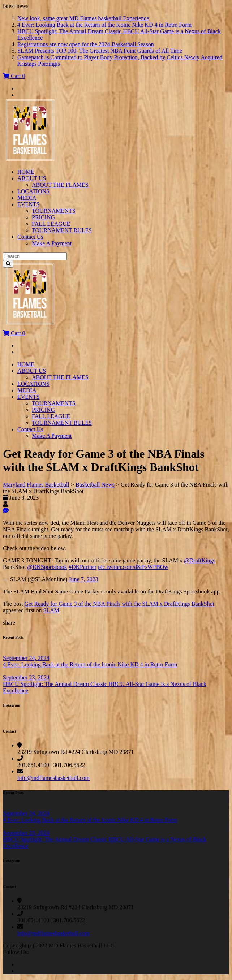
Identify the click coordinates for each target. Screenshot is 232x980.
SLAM (51, 610)
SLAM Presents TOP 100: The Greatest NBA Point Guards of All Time (100, 51)
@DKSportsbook (47, 567)
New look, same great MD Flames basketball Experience (83, 18)
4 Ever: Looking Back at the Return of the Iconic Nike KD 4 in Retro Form (104, 25)
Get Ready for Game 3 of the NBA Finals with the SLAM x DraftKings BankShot (119, 604)
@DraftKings (200, 560)
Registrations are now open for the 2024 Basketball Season (86, 44)
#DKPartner (83, 567)
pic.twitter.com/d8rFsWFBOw (133, 567)
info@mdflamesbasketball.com (53, 778)
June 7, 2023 (83, 579)
